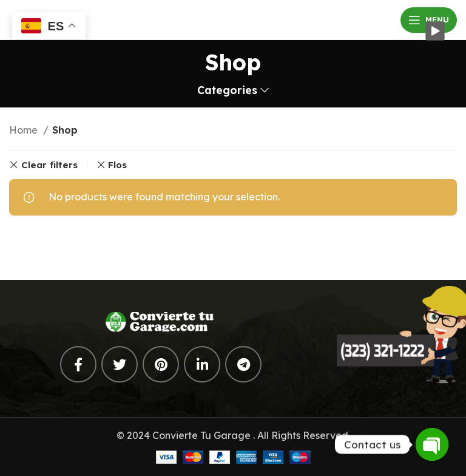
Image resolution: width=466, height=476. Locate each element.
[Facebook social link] (78, 364)
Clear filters (49, 165)
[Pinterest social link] (161, 364)
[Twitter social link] (120, 364)
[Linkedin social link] (202, 364)
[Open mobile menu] (429, 20)
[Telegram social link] (243, 364)
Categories (227, 90)
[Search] (233, 242)
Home (25, 130)
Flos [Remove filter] (117, 165)
